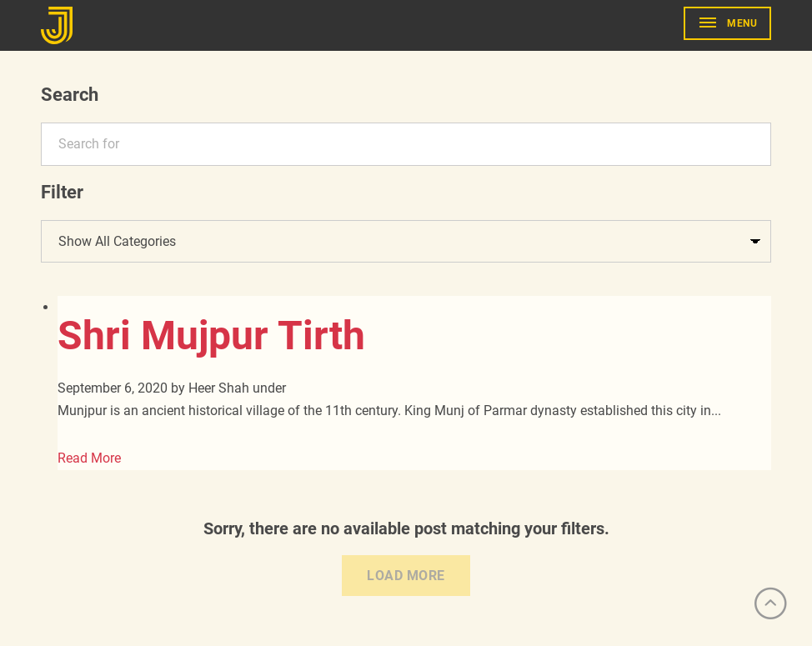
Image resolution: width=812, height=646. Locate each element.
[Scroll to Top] (770, 604)
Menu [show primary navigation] (742, 23)
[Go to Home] (60, 25)
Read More (89, 458)
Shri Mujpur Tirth (211, 336)
